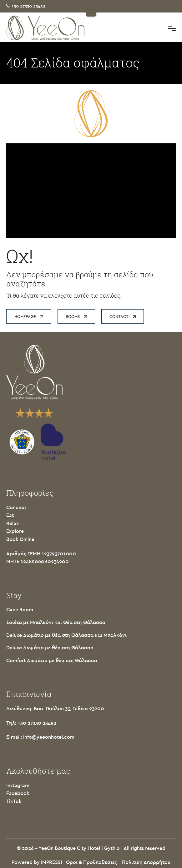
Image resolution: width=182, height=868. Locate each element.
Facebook (18, 793)
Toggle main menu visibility (172, 28)
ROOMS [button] (76, 317)
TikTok (14, 801)
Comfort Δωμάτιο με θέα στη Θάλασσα (52, 661)
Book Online (20, 539)
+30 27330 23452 (28, 6)
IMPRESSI (51, 862)
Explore (15, 531)
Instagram (18, 786)
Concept (16, 508)
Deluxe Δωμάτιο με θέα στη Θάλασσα (50, 648)
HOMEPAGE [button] (29, 317)
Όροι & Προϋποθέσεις (91, 862)
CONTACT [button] (123, 317)
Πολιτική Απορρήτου (146, 862)
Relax (13, 523)
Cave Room (20, 610)
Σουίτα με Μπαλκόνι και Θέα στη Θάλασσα (56, 622)
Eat (10, 515)
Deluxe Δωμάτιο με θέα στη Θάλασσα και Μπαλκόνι (66, 635)
